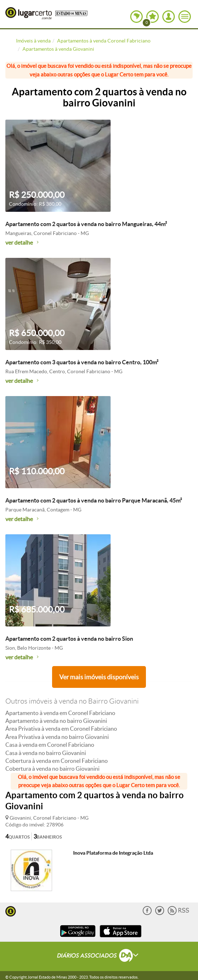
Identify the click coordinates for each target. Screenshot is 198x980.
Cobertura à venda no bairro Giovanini (52, 769)
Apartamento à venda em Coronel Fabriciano (60, 713)
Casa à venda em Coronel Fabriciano (50, 745)
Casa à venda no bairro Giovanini (46, 753)
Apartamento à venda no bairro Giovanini (56, 721)
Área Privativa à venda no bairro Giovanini (57, 737)
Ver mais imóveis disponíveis (99, 677)
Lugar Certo (29, 13)
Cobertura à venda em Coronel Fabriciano (57, 761)
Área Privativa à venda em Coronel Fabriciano (61, 729)
